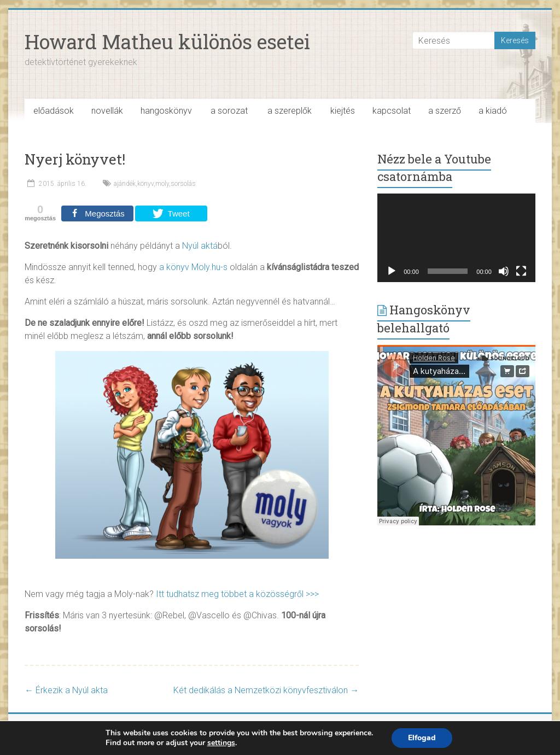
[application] (456, 238)
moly (162, 184)
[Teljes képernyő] (521, 271)
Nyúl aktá (200, 246)
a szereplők (290, 111)
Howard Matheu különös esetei (167, 42)
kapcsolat (392, 111)
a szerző (445, 111)
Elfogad (422, 738)
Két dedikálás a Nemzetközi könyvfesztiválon (266, 690)
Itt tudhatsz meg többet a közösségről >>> (237, 594)
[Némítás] (504, 271)
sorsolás (183, 184)
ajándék (125, 184)
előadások (54, 111)
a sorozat (229, 111)
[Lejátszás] (392, 271)
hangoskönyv (166, 111)
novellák (107, 111)
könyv (145, 184)
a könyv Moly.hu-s (193, 267)
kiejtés (343, 111)
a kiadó (493, 111)
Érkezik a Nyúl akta (66, 690)
